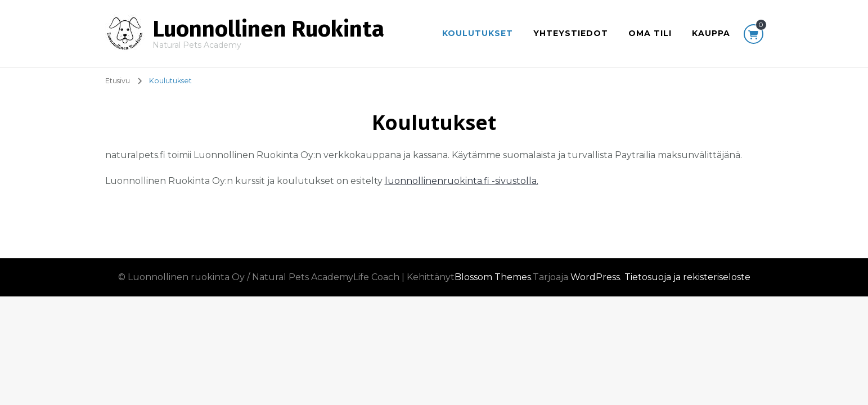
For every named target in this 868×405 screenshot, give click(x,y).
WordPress (595, 277)
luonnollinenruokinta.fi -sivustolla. (462, 181)
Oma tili (650, 33)
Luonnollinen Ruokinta (268, 29)
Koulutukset (478, 33)
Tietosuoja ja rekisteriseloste (687, 277)
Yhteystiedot (571, 33)
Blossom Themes (493, 277)
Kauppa (711, 33)
